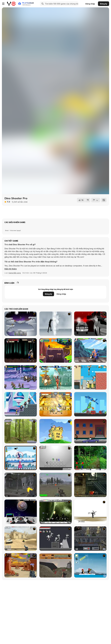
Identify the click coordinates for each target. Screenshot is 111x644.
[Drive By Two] (90, 431)
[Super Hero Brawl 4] (56, 404)
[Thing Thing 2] (56, 539)
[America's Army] (56, 485)
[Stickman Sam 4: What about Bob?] (56, 458)
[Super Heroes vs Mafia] (21, 404)
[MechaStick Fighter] (90, 404)
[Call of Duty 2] (21, 485)
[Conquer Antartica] (90, 565)
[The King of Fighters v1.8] (56, 377)
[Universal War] (21, 512)
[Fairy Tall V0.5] (90, 350)
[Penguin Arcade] (21, 458)
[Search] (42, 4)
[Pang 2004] (90, 458)
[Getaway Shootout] (90, 377)
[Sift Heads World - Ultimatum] (90, 324)
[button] (11, 269)
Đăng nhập (90, 4)
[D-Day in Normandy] (56, 565)
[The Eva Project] (56, 512)
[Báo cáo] (96, 200)
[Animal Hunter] (21, 431)
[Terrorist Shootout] (21, 565)
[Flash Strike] (21, 539)
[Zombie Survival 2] (90, 485)
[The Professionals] (90, 539)
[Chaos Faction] (21, 324)
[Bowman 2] (90, 512)
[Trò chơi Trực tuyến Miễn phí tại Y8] (11, 4)
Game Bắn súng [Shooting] (15, 273)
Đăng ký (104, 4)
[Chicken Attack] (56, 431)
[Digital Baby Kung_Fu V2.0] (56, 350)
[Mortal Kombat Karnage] (21, 350)
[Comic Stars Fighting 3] (21, 377)
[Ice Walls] (56, 324)
